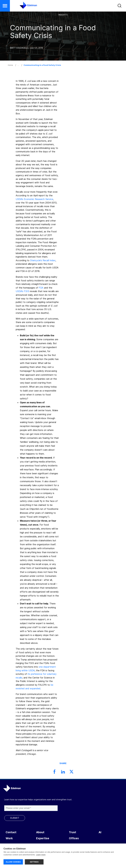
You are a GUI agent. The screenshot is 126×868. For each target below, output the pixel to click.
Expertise (43, 838)
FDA (41, 288)
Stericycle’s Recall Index (43, 260)
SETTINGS (34, 862)
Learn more (41, 855)
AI (100, 832)
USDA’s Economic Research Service (34, 199)
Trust (73, 832)
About (40, 832)
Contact (11, 832)
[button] (120, 6)
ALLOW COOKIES (13, 862)
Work (9, 838)
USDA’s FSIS (22, 291)
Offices (74, 838)
